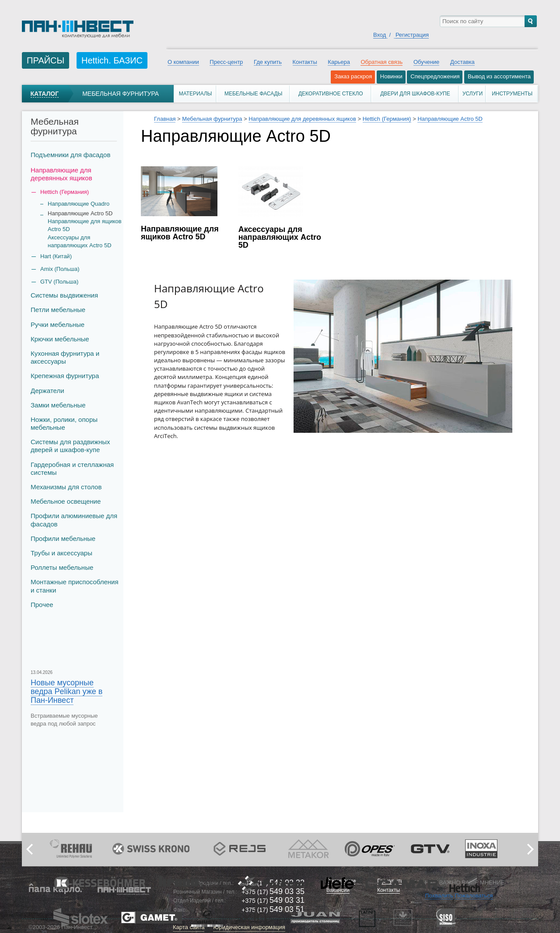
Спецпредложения (435, 76)
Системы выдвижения (64, 295)
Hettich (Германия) (387, 119)
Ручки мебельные (58, 324)
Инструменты (512, 94)
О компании (183, 62)
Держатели (47, 391)
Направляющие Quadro (79, 204)
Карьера (339, 62)
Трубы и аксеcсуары (61, 553)
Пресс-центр (226, 62)
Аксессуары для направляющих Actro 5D (80, 241)
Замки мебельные (58, 405)
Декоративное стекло (331, 94)
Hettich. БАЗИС (112, 60)
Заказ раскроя (353, 76)
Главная (165, 119)
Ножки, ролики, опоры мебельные (64, 423)
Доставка (462, 62)
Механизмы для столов (66, 487)
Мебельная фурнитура (121, 94)
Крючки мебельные (60, 339)
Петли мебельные (58, 310)
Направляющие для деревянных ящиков (61, 174)
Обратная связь (381, 62)
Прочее (42, 605)
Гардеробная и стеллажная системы (72, 468)
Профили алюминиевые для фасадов (74, 520)
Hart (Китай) (56, 256)
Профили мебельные (63, 538)
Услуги (473, 94)
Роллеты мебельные (62, 567)
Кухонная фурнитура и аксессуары (65, 357)
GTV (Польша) (59, 282)
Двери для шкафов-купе (415, 94)
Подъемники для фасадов (70, 155)
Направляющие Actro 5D (450, 119)
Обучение (426, 62)
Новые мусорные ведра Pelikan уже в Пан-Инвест (66, 691)
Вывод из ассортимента (499, 76)
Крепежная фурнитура (65, 376)
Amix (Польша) (60, 269)
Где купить (268, 62)
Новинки (391, 76)
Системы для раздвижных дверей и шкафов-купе (70, 446)
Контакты (305, 62)
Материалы (196, 94)
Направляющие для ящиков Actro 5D (85, 225)
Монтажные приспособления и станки (75, 586)
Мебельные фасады (253, 94)
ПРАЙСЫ (45, 60)
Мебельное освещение (66, 501)
